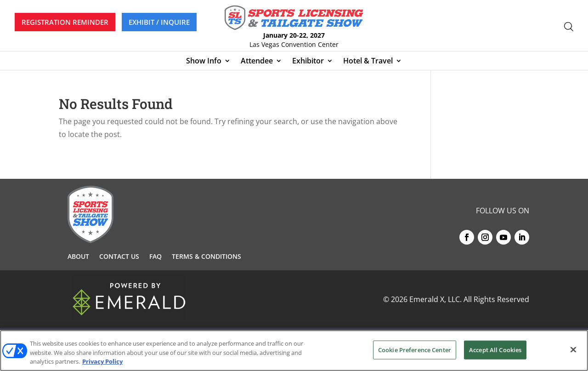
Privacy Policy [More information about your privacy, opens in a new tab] (102, 361)
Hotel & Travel (368, 62)
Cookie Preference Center (415, 349)
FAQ (155, 257)
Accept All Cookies (495, 349)
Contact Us (119, 257)
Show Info (204, 62)
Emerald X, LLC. (435, 299)
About (78, 257)
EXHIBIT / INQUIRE (159, 22)
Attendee (257, 62)
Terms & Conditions (206, 257)
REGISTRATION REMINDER (65, 22)
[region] (294, 351)
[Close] (573, 349)
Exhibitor (308, 62)
